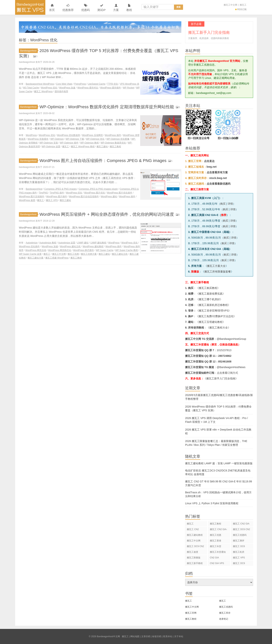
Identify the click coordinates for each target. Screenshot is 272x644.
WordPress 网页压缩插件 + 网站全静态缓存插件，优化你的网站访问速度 (107, 214)
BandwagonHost (34, 189)
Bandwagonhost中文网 (30, 7)
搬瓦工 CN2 (193, 529)
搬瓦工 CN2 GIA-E (218, 530)
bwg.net (212, 167)
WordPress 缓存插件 (110, 88)
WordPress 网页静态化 (60, 250)
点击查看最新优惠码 (219, 184)
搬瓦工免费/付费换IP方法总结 (216, 316)
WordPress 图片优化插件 (120, 193)
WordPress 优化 (49, 88)
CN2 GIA (214, 558)
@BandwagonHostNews (231, 367)
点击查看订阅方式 (227, 373)
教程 (129, 8)
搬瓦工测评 (239, 541)
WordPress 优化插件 (29, 246)
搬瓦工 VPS (52, 200)
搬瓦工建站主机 (120, 254)
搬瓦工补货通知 (218, 552)
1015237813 (224, 350)
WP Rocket (128, 88)
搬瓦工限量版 (194, 558)
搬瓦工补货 (216, 546)
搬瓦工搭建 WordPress (57, 258)
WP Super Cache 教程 (127, 250)
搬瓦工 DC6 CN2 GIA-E (241, 530)
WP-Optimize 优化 (95, 139)
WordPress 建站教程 (93, 246)
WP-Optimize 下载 (75, 139)
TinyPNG (43, 193)
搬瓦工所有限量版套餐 (218, 272)
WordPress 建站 (109, 197)
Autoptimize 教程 (48, 243)
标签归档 (157, 636)
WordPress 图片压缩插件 (32, 197)
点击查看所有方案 (217, 172)
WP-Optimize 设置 (51, 147)
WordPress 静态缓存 (83, 250)
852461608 (225, 362)
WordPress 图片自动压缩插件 (84, 197)
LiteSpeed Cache (97, 84)
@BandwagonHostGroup (231, 339)
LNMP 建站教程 (98, 243)
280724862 (225, 356)
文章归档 (146, 636)
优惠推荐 (68, 8)
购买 (223, 204)
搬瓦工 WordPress (43, 91)
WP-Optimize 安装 (49, 143)
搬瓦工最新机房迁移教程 (213, 305)
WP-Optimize (57, 139)
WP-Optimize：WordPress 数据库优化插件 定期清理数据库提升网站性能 (107, 107)
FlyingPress (80, 84)
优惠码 (85, 8)
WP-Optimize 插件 (69, 143)
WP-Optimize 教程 (90, 143)
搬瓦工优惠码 (240, 535)
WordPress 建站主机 (70, 246)
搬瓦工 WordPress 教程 (83, 147)
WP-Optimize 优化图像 (118, 139)
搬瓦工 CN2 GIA (241, 524)
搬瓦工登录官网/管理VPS (214, 311)
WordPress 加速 (67, 88)
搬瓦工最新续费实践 (211, 294)
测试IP (101, 8)
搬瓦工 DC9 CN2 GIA (195, 547)
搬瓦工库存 (225, 613)
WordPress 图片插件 (56, 197)
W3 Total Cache (31, 88)
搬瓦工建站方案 (36, 258)
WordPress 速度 (27, 200)
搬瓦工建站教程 (195, 535)
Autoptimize (32, 243)
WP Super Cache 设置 (30, 254)
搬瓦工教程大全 (219, 328)
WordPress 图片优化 (94, 193)
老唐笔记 (224, 619)
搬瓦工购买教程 (208, 288)
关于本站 (179, 636)
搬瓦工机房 (239, 552)
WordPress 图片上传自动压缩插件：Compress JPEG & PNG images (103, 161)
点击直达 (209, 161)
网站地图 (135, 636)
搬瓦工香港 (216, 541)
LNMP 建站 (83, 243)
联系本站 (168, 636)
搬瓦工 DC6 (239, 546)
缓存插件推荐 (61, 91)
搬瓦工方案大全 (216, 266)
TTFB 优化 (112, 84)
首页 (52, 8)
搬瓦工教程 (115, 147)
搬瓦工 (243, 5)
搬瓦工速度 (192, 552)
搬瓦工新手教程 (195, 563)
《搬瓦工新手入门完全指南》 (221, 378)
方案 (116, 8)
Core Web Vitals (64, 84)
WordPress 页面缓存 (38, 139)
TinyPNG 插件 (57, 193)
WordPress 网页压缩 (36, 250)
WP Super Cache (105, 250)
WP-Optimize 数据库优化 (113, 143)
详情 (230, 204)
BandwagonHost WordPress (40, 84)
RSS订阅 (241, 9)
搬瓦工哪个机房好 (209, 299)
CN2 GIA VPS (217, 563)
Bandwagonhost (29, 51)
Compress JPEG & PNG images (60, 189)
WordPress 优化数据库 (69, 135)
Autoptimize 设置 (67, 243)
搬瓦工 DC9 (239, 563)
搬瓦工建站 (102, 147)
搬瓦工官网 (191, 613)
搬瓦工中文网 (230, 5)
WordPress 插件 (113, 135)
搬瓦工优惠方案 (89, 254)
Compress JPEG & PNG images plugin (98, 189)
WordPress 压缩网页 (92, 135)
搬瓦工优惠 (73, 254)
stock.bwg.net (218, 178)
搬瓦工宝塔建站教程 (211, 322)
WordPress (31, 135)
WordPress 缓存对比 (88, 88)
